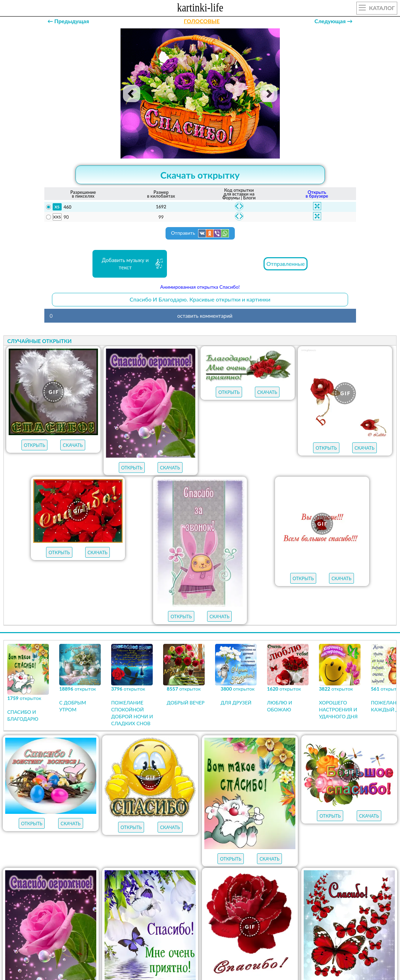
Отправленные (286, 264)
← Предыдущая (68, 21)
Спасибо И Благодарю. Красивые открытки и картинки (200, 299)
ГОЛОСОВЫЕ (202, 21)
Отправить (200, 233)
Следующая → (334, 21)
